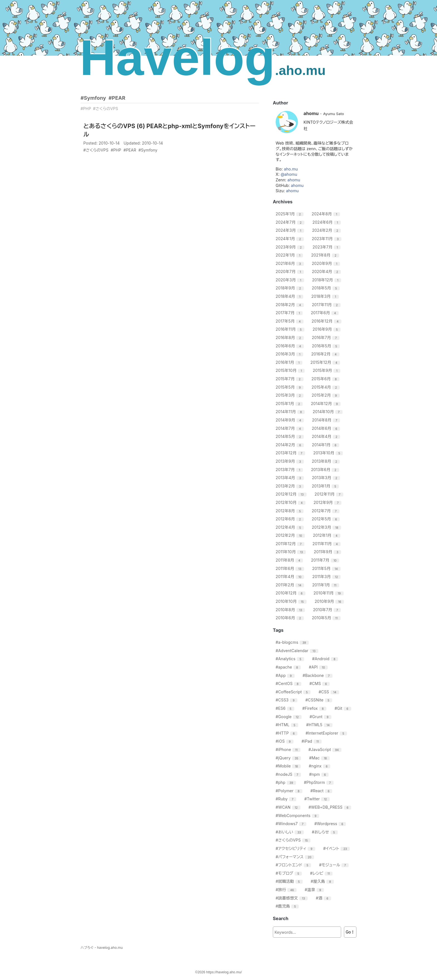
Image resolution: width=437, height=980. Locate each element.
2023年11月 (327, 239)
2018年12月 (327, 280)
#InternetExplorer (327, 733)
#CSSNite (320, 700)
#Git (343, 708)
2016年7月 (326, 337)
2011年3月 (327, 576)
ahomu (294, 180)
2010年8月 (291, 610)
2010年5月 (327, 618)
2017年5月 (290, 321)
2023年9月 (291, 247)
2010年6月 (290, 618)
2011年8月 (290, 560)
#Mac (320, 758)
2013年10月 (329, 453)
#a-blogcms (293, 642)
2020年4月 (327, 271)
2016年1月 (290, 362)
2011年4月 (291, 576)
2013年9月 (290, 461)
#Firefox (315, 708)
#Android (326, 659)
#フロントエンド (294, 865)
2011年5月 (327, 568)
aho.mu (291, 169)
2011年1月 (326, 585)
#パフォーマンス (296, 857)
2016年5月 (326, 346)
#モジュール (335, 865)
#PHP (86, 109)
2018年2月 (290, 305)
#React (322, 791)
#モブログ (289, 873)
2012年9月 (328, 502)
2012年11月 (330, 494)
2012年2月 (291, 535)
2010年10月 (292, 601)
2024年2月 (327, 230)
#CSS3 (287, 700)
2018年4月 (290, 296)
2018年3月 (326, 296)
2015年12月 (326, 362)
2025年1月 (290, 214)
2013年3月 (327, 478)
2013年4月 (290, 478)
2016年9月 (327, 329)
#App (286, 675)
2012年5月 (326, 519)
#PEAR (117, 98)
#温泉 (315, 890)
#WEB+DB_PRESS (331, 807)
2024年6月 (327, 222)
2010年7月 (328, 610)
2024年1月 (290, 239)
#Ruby (287, 799)
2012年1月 (327, 535)
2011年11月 (327, 544)
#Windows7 (292, 824)
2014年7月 (290, 428)
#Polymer (290, 791)
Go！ (350, 932)
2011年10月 (291, 552)
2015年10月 (291, 370)
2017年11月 (327, 305)
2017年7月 (290, 313)
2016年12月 (327, 321)
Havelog (203, 58)
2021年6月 (290, 263)
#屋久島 (323, 881)
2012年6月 (290, 519)
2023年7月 (327, 247)
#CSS (329, 692)
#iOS (285, 741)
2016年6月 (290, 346)
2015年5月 (290, 387)
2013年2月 (290, 486)
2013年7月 (290, 470)
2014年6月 (327, 428)
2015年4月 (326, 387)
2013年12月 (291, 453)
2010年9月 (330, 601)
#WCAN (289, 807)
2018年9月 (290, 288)
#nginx (320, 766)
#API (319, 667)
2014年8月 (327, 420)
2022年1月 (290, 255)
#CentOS (289, 683)
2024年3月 (291, 230)
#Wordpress (331, 824)
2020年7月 (290, 271)
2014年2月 (290, 445)
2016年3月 (290, 354)
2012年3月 (327, 527)
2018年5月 (326, 288)
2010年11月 (329, 593)
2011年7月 (326, 560)
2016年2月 (326, 354)
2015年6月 (326, 379)
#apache (289, 667)
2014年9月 (290, 420)
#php (287, 782)
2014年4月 (327, 436)
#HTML (288, 725)
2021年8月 (326, 255)
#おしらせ (326, 832)
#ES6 (286, 708)
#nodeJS (289, 774)
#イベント (337, 848)
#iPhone (289, 749)
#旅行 (287, 890)
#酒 (324, 898)
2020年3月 (291, 280)
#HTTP (287, 733)
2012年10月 (291, 502)
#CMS (320, 683)
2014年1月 (326, 445)
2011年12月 (291, 544)
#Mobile (289, 766)
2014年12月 (326, 404)
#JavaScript (326, 749)
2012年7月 (326, 511)
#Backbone (318, 675)
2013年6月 (326, 470)
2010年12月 (291, 593)
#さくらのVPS (106, 109)
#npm (320, 774)
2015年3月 (290, 395)
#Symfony (93, 98)
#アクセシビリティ (296, 848)
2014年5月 (290, 436)
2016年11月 (291, 329)
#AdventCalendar (298, 651)
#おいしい (290, 832)
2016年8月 (290, 337)
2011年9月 (328, 552)
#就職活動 (290, 881)
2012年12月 (292, 494)
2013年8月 (327, 461)
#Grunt (321, 717)
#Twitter (318, 799)
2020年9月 (327, 263)
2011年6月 (291, 568)
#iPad (312, 741)
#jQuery (289, 758)
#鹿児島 (288, 906)
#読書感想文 (292, 898)
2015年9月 (327, 370)
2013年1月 (326, 486)
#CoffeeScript (294, 692)
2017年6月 (325, 313)
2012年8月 (290, 511)
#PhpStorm (320, 782)
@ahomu (289, 174)
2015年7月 (290, 379)
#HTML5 (320, 725)
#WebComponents (298, 816)
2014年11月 (291, 412)
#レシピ (322, 873)
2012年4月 (290, 527)
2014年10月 (328, 412)
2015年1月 (290, 404)
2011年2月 (291, 585)
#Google (289, 717)
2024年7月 (291, 222)
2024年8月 (326, 214)
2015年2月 (326, 395)
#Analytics (291, 659)
